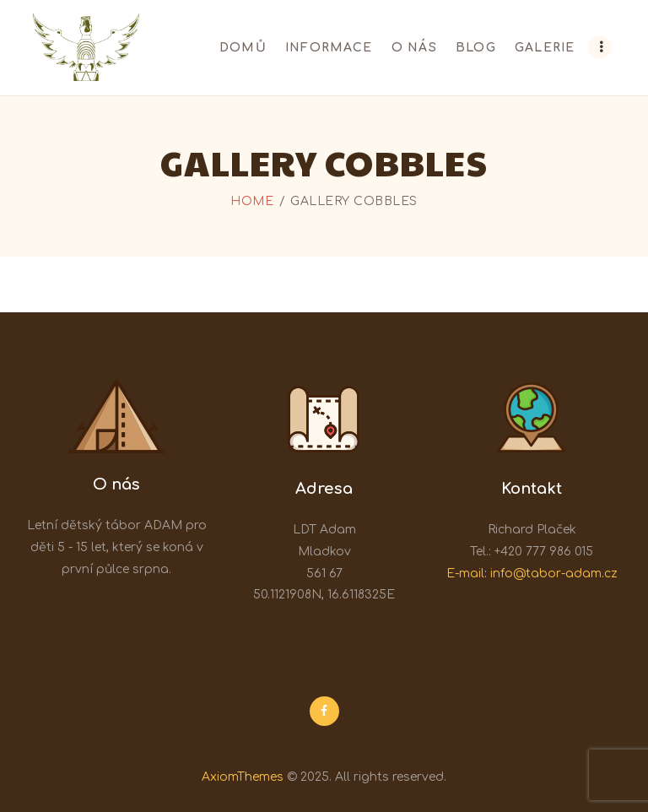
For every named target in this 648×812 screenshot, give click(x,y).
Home (252, 201)
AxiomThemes (243, 777)
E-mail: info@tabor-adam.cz (532, 574)
